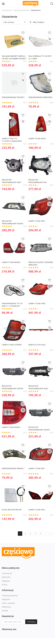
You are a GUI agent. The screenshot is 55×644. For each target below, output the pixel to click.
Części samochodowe (21, 10)
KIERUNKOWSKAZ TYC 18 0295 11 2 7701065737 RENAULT (12, 305)
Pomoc (5, 585)
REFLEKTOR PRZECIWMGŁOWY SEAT (12, 181)
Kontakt (5, 611)
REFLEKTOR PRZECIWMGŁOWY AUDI (38, 387)
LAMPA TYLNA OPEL (37, 221)
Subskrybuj (31, 622)
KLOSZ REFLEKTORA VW (12, 510)
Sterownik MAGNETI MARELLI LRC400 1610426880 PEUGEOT (14, 57)
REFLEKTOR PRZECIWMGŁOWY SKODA (12, 222)
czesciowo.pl (6, 10)
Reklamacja (6, 607)
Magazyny (6, 581)
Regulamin (6, 599)
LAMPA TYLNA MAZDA (11, 262)
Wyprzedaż (6, 577)
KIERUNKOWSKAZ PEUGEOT (13, 97)
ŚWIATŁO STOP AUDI (37, 345)
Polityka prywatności (10, 596)
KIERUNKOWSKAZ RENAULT (13, 468)
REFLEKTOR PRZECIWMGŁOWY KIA (37, 181)
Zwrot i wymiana (8, 603)
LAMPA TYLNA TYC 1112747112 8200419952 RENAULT (12, 140)
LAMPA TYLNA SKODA (11, 427)
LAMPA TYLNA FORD (37, 303)
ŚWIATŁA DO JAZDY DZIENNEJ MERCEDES (41, 263)
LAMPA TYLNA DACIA (37, 138)
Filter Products (37, 22)
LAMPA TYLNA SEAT (37, 468)
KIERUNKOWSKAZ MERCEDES (40, 97)
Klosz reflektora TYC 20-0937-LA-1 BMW (40, 57)
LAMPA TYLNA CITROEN (12, 345)
